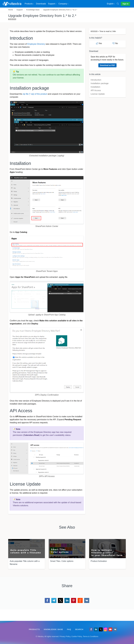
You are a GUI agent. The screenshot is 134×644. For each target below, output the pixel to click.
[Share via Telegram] (54, 600)
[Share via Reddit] (80, 600)
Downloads (41, 4)
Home (11, 10)
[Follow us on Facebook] (91, 629)
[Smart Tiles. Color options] (67, 549)
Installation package (100, 83)
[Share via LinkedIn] (67, 600)
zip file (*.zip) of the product (35, 94)
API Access (96, 90)
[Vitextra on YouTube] (110, 629)
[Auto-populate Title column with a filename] (27, 549)
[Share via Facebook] (47, 600)
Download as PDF (107, 65)
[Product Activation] (107, 549)
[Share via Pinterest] (74, 600)
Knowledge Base (33, 10)
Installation (96, 87)
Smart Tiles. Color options (62, 561)
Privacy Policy (65, 636)
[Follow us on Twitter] (101, 629)
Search (79, 629)
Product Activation (99, 561)
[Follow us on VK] (115, 629)
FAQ (69, 629)
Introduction (96, 80)
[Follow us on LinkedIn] (96, 629)
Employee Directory (36, 44)
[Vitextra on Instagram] (106, 629)
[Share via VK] (87, 600)
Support (20, 10)
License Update (98, 94)
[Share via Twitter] (60, 600)
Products (34, 629)
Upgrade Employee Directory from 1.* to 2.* (60, 10)
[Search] (119, 4)
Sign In (125, 4)
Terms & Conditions (91, 636)
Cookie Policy (77, 636)
